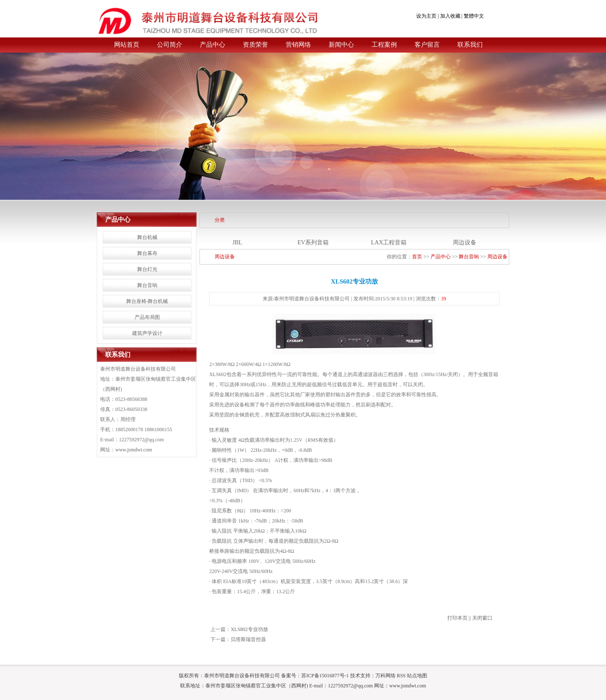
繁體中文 (474, 16)
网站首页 (127, 45)
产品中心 (213, 45)
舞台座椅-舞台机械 (147, 301)
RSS (401, 676)
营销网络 (298, 45)
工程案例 (384, 45)
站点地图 (417, 676)
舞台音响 (147, 285)
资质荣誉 (255, 45)
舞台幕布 (147, 253)
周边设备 (465, 243)
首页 (417, 257)
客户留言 (427, 45)
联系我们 (470, 45)
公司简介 (170, 45)
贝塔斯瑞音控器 (248, 639)
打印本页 (457, 618)
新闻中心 (341, 45)
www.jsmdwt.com (134, 450)
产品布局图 (147, 317)
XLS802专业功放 (249, 629)
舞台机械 (147, 237)
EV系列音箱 (313, 243)
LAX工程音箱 (389, 243)
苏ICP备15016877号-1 (325, 676)
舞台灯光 (147, 269)
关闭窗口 (482, 618)
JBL (237, 243)
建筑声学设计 (147, 333)
